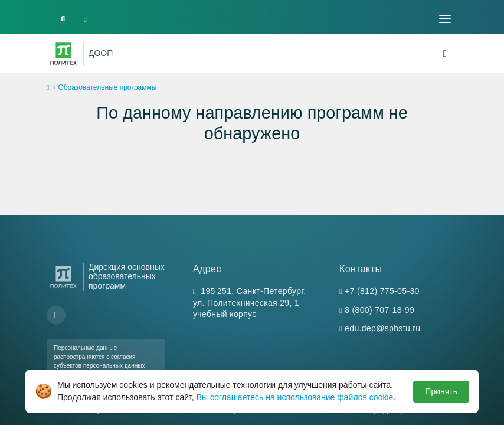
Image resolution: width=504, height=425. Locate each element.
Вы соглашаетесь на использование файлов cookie (295, 397)
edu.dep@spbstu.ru (382, 328)
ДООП (101, 53)
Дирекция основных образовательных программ (127, 277)
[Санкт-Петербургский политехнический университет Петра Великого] (63, 54)
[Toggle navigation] (445, 19)
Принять (441, 391)
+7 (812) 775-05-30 (382, 291)
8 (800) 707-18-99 (379, 310)
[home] (48, 88)
